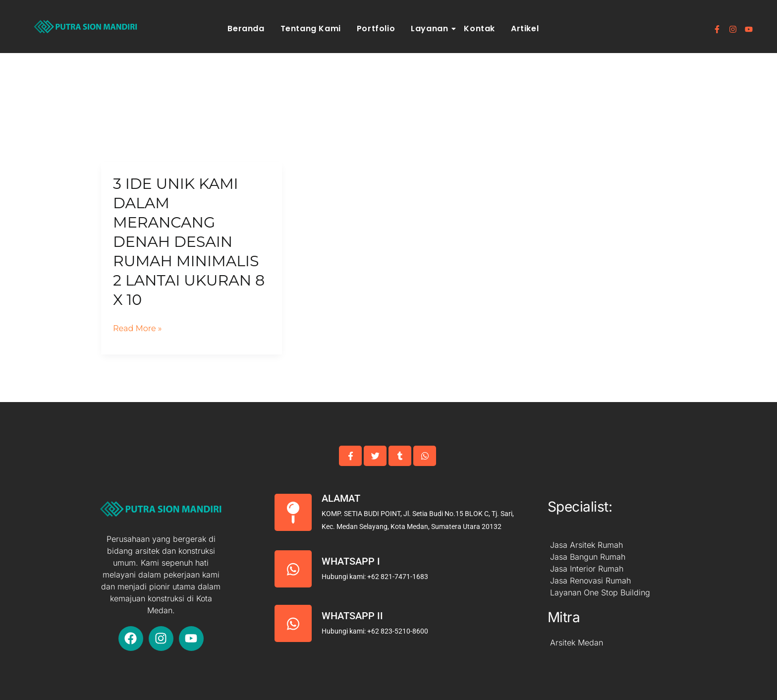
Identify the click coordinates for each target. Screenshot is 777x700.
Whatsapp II (352, 616)
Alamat (341, 498)
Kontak (479, 29)
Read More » (138, 329)
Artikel (525, 29)
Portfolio (376, 29)
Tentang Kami (311, 29)
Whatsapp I (351, 561)
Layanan (431, 29)
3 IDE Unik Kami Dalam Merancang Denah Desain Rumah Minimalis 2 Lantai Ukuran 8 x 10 (189, 242)
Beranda (246, 29)
